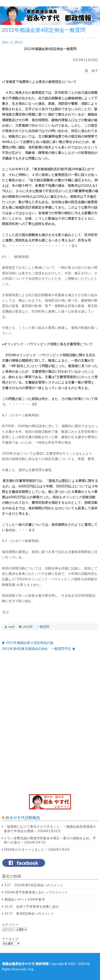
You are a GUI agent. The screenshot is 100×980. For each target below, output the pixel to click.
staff (12, 627)
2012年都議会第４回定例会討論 (30, 643)
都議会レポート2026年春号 (25, 899)
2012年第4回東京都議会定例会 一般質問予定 (36, 649)
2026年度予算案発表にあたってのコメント (36, 892)
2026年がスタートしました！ (26, 850)
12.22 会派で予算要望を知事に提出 (32, 907)
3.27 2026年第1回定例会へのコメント (34, 885)
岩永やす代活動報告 (23, 817)
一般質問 (43, 627)
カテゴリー (10, 925)
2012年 (28, 627)
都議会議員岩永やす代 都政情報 (25, 964)
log (31, 969)
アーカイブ (10, 939)
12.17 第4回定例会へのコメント (29, 914)
